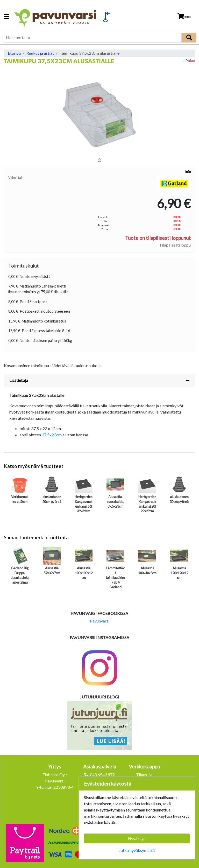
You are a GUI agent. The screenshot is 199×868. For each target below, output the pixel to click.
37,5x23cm (52, 435)
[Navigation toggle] (7, 17)
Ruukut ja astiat (40, 53)
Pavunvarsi (100, 621)
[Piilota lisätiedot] (188, 381)
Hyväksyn (137, 838)
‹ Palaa (189, 61)
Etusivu (14, 53)
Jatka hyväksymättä (137, 850)
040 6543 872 (102, 775)
